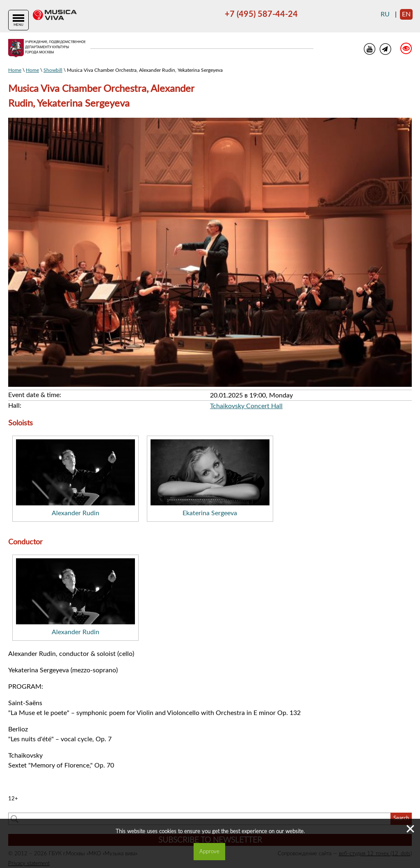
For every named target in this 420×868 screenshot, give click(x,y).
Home (15, 70)
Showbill (53, 70)
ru (385, 14)
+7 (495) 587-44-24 (261, 14)
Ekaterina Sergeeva (210, 513)
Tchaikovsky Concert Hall (246, 406)
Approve (209, 852)
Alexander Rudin (75, 513)
